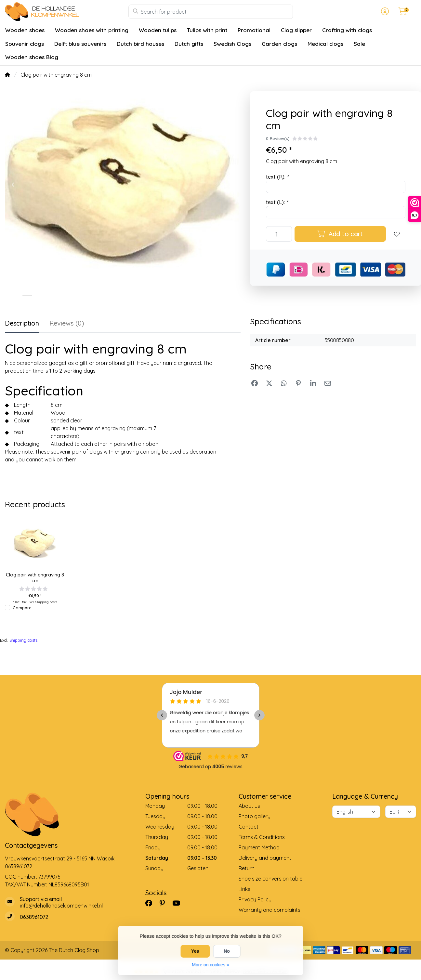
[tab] (67, 325)
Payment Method (259, 847)
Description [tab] (22, 323)
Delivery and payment (265, 858)
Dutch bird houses (140, 44)
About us (249, 806)
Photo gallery (255, 816)
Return (247, 868)
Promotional (254, 30)
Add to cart (340, 234)
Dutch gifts (189, 44)
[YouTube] (179, 903)
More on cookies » (210, 965)
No (227, 951)
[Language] (356, 812)
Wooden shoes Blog (32, 57)
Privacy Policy (255, 899)
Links (244, 889)
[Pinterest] (165, 903)
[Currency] (401, 812)
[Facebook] (151, 903)
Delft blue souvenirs (80, 44)
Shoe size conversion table (270, 879)
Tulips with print (207, 30)
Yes (195, 951)
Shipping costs (46, 602)
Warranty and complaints (270, 910)
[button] (384, 12)
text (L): (277, 202)
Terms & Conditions (262, 837)
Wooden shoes (25, 30)
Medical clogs (325, 44)
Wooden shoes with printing (92, 30)
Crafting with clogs (347, 30)
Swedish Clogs (232, 44)
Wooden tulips (158, 30)
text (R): (277, 177)
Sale (359, 44)
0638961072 (19, 866)
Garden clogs (279, 44)
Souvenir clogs (25, 44)
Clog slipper (296, 30)
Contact (249, 827)
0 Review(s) (278, 138)
